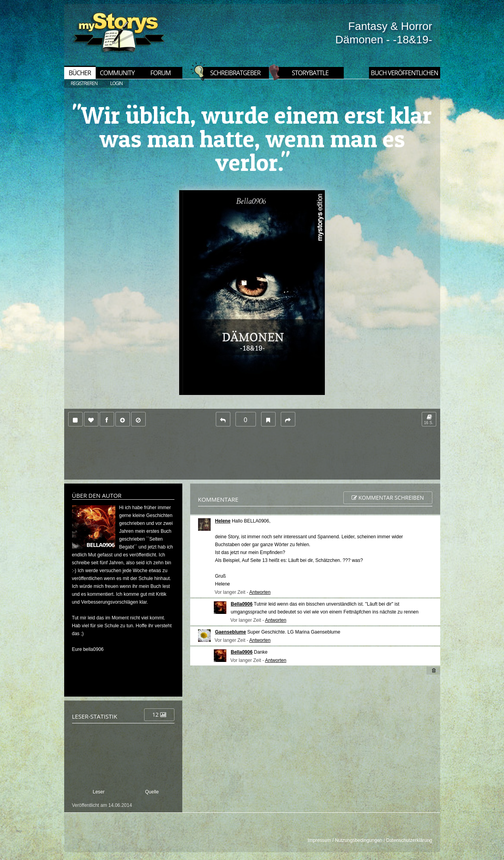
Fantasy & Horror (390, 26)
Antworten (260, 592)
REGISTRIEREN (84, 83)
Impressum (319, 840)
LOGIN (117, 83)
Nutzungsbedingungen (359, 840)
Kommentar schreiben (388, 498)
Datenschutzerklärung (409, 840)
